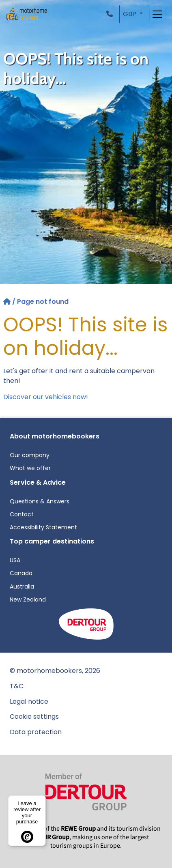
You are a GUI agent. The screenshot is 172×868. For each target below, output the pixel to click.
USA (15, 560)
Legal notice (29, 701)
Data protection (36, 732)
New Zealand (28, 599)
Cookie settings (34, 717)
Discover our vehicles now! (46, 397)
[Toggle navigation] (157, 14)
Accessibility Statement (43, 527)
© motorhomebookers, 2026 (55, 671)
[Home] (8, 302)
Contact (22, 514)
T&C (17, 686)
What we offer (30, 468)
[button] (111, 14)
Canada (21, 573)
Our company (30, 455)
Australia (22, 587)
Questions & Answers (40, 501)
